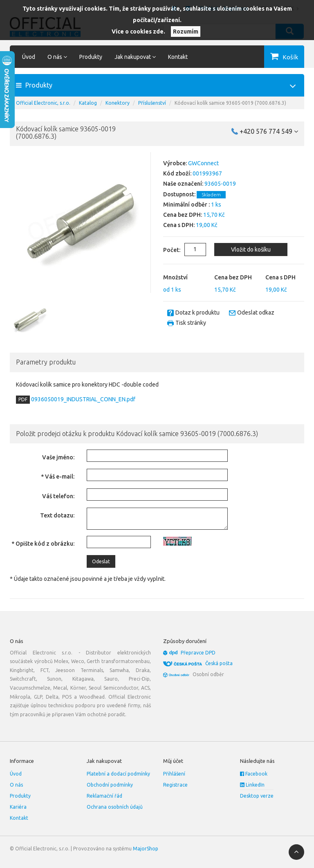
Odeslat (101, 561)
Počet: (166, 250)
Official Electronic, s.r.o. (43, 103)
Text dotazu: (57, 515)
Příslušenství (152, 103)
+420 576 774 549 (269, 131)
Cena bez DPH (233, 277)
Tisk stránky (191, 323)
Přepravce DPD (198, 653)
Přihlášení (174, 774)
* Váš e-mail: (58, 477)
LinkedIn (252, 785)
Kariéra (18, 807)
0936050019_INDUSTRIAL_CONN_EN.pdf (83, 399)
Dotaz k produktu (197, 313)
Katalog (88, 103)
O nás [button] (57, 57)
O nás (16, 785)
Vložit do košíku (250, 250)
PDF (23, 399)
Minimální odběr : (186, 205)
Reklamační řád (104, 796)
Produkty (91, 57)
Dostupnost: (179, 194)
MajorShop (146, 849)
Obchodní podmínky (110, 785)
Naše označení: (183, 184)
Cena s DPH (280, 277)
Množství (175, 277)
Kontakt (178, 57)
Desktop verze (257, 796)
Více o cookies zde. (138, 31)
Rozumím (186, 31)
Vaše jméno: (58, 457)
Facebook (254, 774)
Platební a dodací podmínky (118, 774)
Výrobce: (175, 163)
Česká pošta (219, 663)
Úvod (29, 57)
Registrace (175, 785)
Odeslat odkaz (256, 313)
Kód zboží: (177, 173)
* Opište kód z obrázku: (43, 544)
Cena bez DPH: (183, 215)
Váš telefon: (58, 496)
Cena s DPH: (179, 225)
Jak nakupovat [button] (135, 57)
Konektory (118, 103)
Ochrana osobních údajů (115, 807)
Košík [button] (290, 57)
